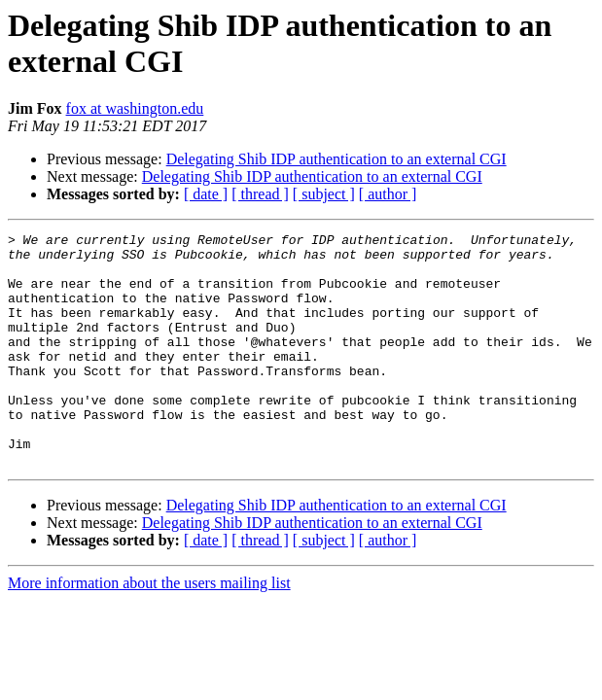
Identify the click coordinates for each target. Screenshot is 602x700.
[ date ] (206, 194)
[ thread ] (260, 194)
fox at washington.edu (135, 108)
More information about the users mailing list (149, 630)
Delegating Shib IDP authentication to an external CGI (336, 159)
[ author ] (388, 194)
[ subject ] (324, 194)
